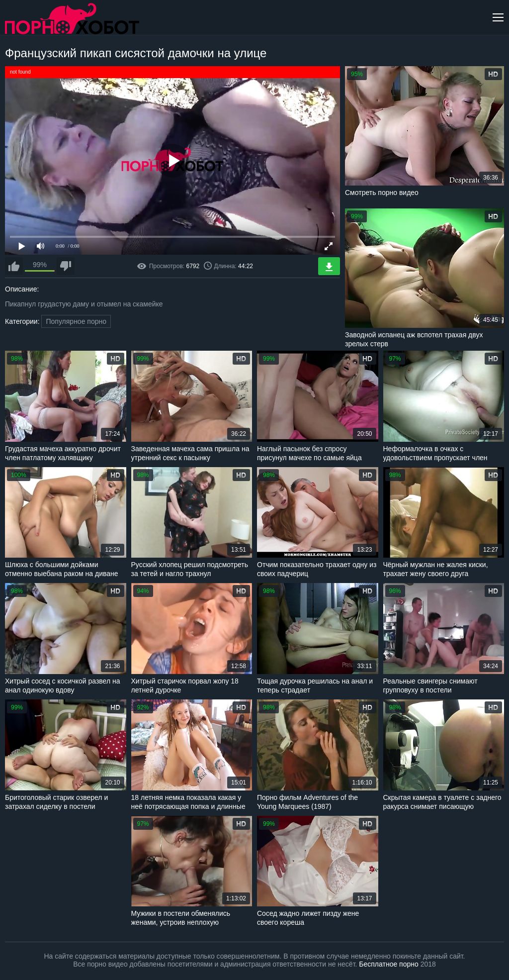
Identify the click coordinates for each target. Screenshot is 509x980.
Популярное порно (76, 321)
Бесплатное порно (388, 964)
